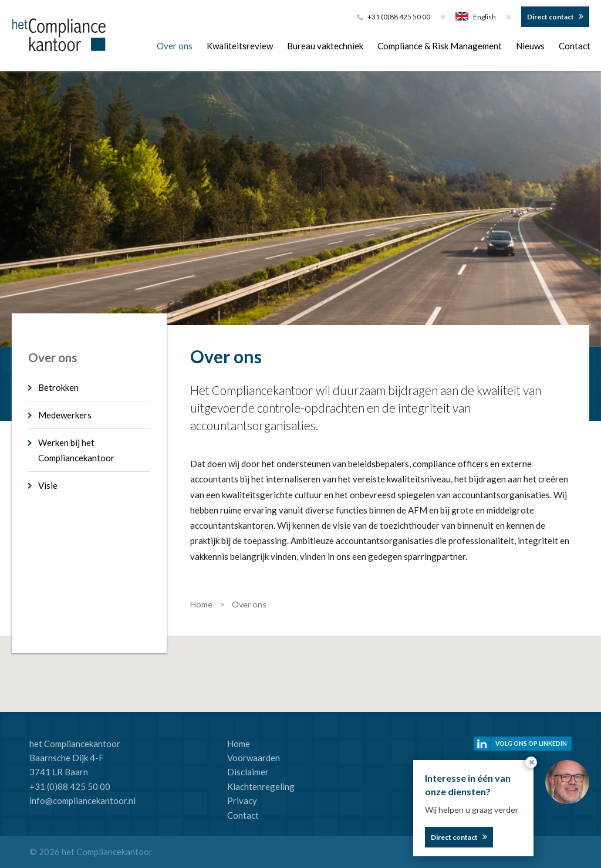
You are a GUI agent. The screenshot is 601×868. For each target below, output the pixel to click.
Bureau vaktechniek (325, 46)
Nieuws (530, 46)
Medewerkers (65, 415)
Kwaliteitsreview (240, 46)
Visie (48, 485)
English (476, 17)
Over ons (175, 46)
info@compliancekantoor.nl (82, 801)
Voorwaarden (254, 758)
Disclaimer (248, 772)
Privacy (242, 801)
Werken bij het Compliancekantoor (76, 450)
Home (239, 744)
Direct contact (551, 17)
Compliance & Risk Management (440, 46)
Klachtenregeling (261, 786)
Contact (575, 46)
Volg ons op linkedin (531, 744)
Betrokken (58, 387)
